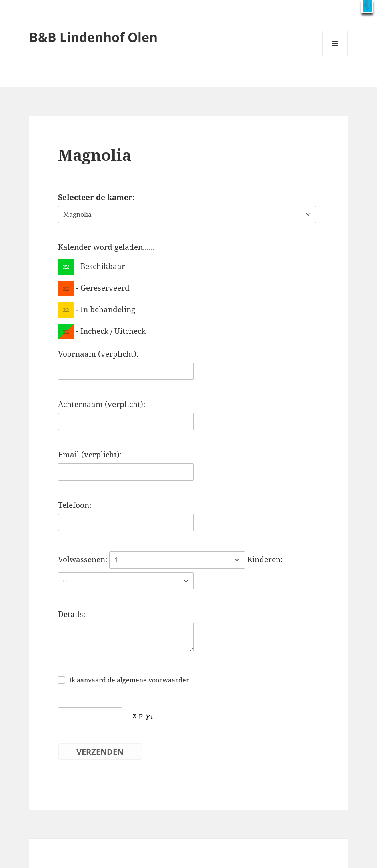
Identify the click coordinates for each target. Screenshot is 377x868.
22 (66, 266)
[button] (367, 7)
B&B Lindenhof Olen (93, 37)
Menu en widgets (335, 56)
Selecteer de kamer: (96, 197)
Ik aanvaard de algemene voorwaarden (130, 680)
